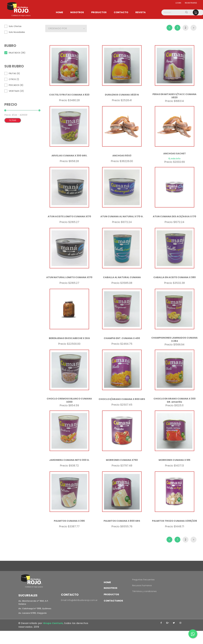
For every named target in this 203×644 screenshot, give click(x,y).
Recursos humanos (142, 585)
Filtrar (13, 120)
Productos (99, 12)
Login (178, 3)
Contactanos (113, 601)
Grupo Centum (53, 623)
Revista (141, 12)
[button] (66, 28)
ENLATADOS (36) (17, 53)
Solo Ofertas (15, 26)
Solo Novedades (17, 32)
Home (59, 12)
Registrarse (191, 3)
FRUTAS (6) (14, 73)
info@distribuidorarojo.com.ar (82, 600)
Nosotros (77, 12)
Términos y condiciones (144, 591)
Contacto (121, 12)
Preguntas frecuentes (143, 580)
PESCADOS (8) (16, 85)
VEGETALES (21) (16, 91)
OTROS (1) (14, 79)
